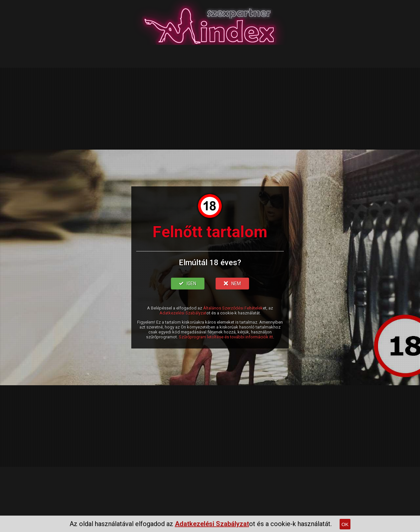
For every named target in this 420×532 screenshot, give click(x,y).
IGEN (188, 284)
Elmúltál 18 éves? (210, 263)
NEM (232, 284)
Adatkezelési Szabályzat (183, 313)
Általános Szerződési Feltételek (233, 308)
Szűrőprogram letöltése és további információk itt (226, 337)
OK (345, 524)
